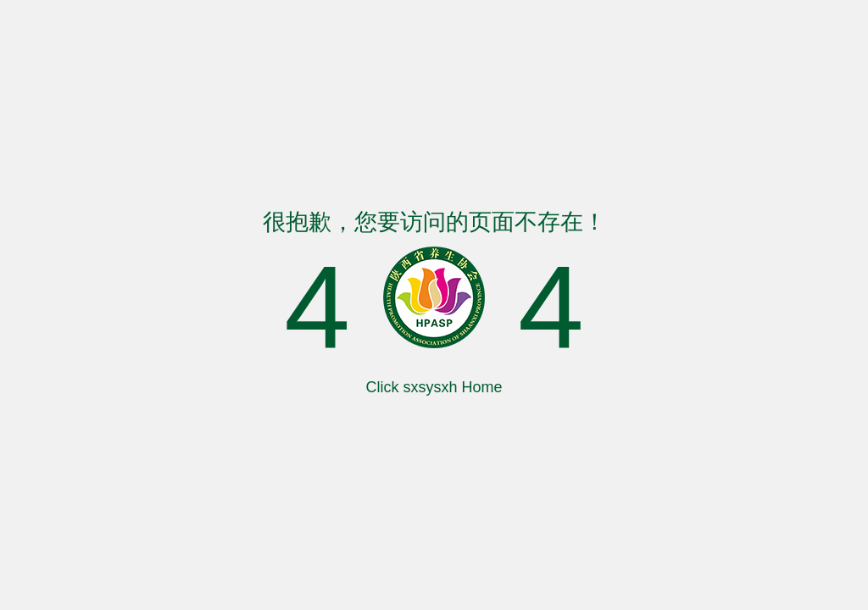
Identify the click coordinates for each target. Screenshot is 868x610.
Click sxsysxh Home (434, 387)
